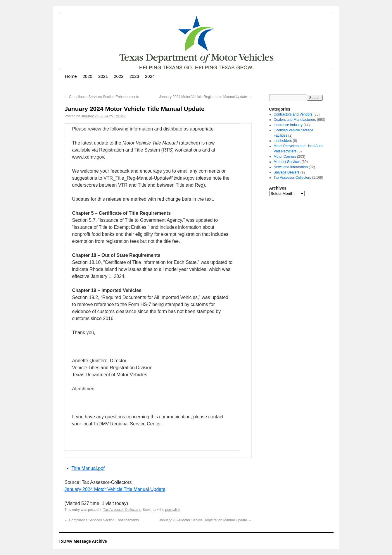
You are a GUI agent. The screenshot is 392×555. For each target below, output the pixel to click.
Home (71, 76)
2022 (119, 76)
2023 (134, 76)
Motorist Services (287, 162)
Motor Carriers (285, 157)
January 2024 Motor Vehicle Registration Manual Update (205, 97)
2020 (88, 76)
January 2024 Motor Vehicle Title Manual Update (115, 489)
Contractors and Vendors (293, 114)
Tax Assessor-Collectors (122, 510)
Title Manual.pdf (88, 468)
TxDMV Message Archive (83, 541)
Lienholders (283, 141)
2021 (103, 76)
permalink (173, 510)
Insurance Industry (288, 125)
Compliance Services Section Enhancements (102, 97)
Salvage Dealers (286, 172)
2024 (150, 76)
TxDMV (120, 116)
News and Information (291, 167)
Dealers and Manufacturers (295, 120)
